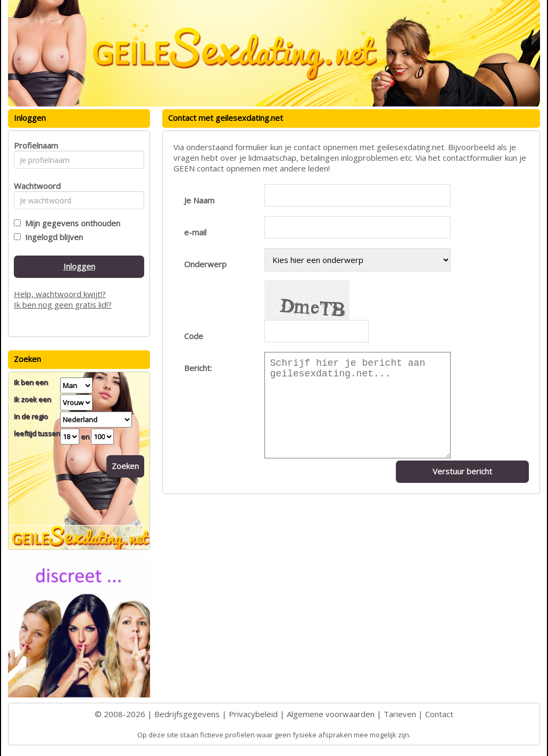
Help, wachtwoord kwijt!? (60, 294)
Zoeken (125, 466)
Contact (439, 714)
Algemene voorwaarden (331, 714)
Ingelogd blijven (52, 237)
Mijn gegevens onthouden (70, 223)
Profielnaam (34, 145)
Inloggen (79, 266)
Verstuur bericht (462, 471)
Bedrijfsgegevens (187, 714)
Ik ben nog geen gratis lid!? (63, 305)
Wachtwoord (34, 186)
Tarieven (400, 714)
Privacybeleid (253, 714)
